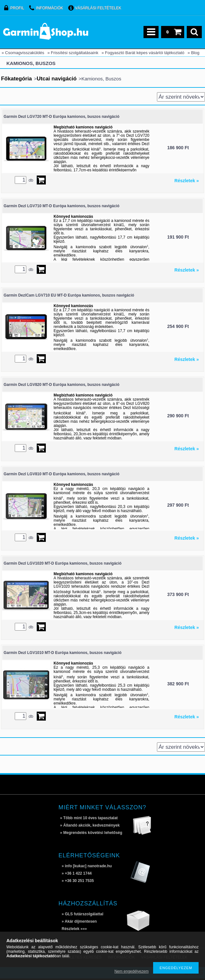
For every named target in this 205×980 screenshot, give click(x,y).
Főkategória (16, 79)
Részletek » (187, 181)
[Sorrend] (181, 97)
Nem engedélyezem (131, 971)
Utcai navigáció (57, 79)
